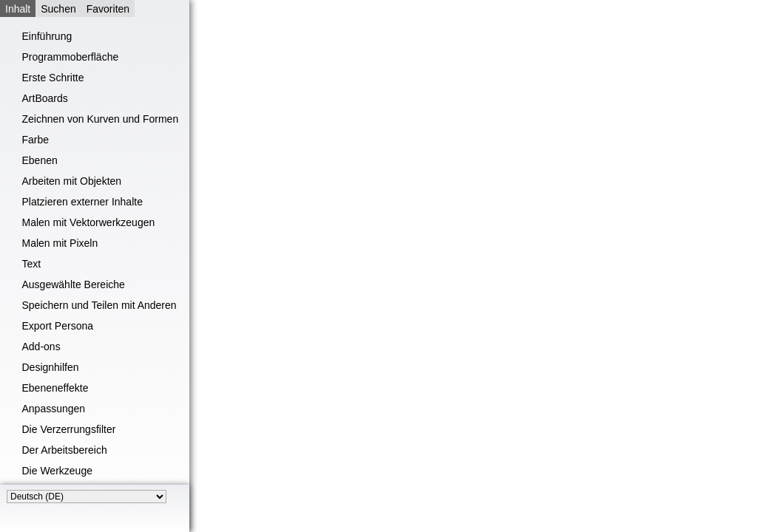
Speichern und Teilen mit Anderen (99, 305)
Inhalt (18, 9)
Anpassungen (54, 409)
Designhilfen (51, 367)
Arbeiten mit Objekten (72, 181)
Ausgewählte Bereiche (74, 284)
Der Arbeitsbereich (65, 450)
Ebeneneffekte (55, 388)
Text (32, 264)
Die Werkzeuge (57, 471)
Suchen (58, 9)
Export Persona (58, 326)
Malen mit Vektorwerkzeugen (89, 222)
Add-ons (41, 347)
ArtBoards (45, 98)
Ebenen (40, 160)
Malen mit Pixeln (60, 243)
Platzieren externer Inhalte (82, 202)
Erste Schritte (53, 78)
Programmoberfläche (71, 57)
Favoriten (108, 9)
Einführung (47, 36)
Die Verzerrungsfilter (69, 429)
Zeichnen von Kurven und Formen (101, 119)
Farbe (36, 140)
